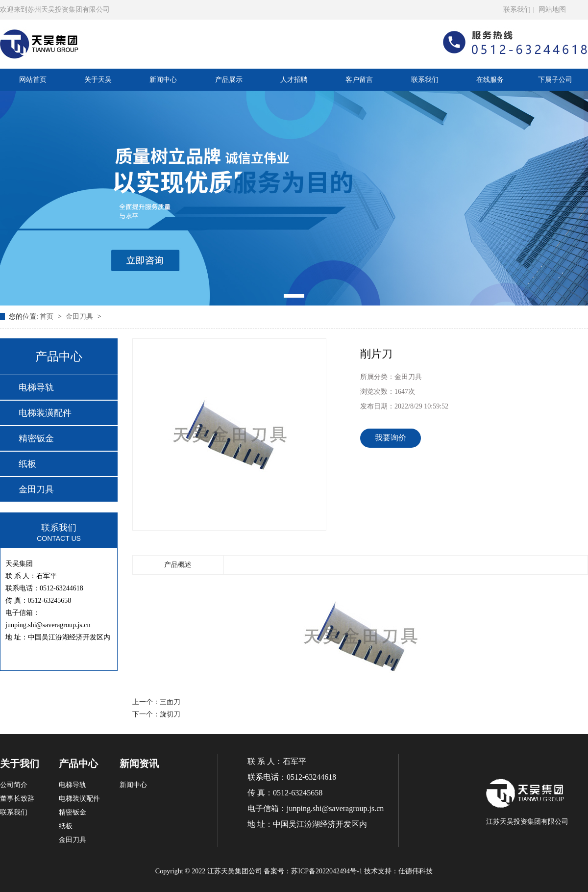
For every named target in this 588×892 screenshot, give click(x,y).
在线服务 (490, 80)
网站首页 (33, 80)
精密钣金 (36, 438)
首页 (48, 317)
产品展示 (229, 80)
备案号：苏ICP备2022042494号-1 (313, 871)
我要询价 (391, 438)
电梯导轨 (36, 387)
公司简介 (14, 785)
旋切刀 (170, 714)
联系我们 (517, 10)
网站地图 (552, 10)
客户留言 (359, 80)
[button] (294, 296)
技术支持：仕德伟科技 (398, 871)
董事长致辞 (17, 799)
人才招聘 (294, 80)
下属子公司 (555, 80)
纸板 (27, 464)
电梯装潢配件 (45, 413)
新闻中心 (163, 80)
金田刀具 (80, 317)
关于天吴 (98, 80)
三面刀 (170, 702)
